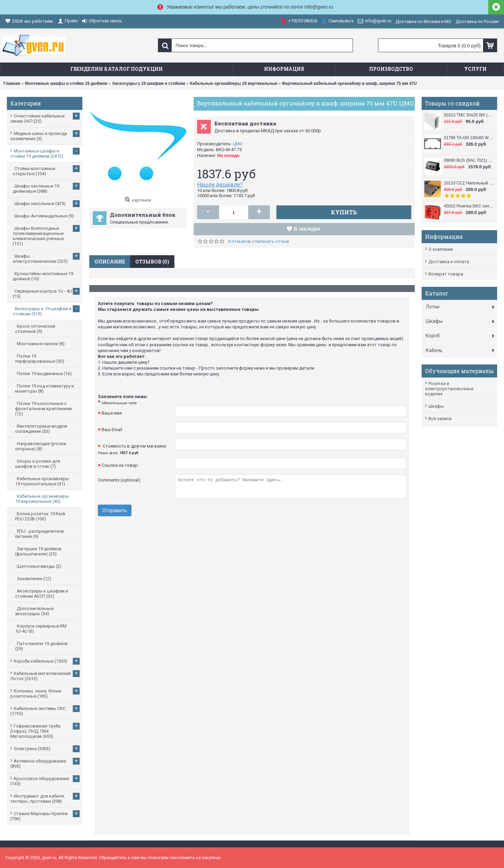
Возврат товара (446, 274)
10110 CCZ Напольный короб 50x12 (469, 183)
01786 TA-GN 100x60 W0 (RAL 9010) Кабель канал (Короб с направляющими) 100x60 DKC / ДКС (469, 138)
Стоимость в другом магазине (132, 449)
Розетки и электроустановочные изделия (449, 389)
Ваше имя (112, 413)
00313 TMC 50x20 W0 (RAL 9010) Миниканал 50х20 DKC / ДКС (469, 115)
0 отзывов (239, 241)
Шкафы (436, 406)
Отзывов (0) (152, 262)
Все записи (440, 419)
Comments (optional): (119, 480)
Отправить (115, 510)
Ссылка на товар (120, 465)
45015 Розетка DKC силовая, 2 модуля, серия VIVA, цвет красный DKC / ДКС (469, 206)
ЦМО (238, 144)
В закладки (307, 229)
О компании (441, 249)
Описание (110, 262)
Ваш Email (112, 430)
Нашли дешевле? (220, 185)
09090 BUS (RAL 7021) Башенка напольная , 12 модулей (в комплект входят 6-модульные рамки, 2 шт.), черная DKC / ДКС (469, 160)
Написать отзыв (272, 241)
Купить (344, 212)
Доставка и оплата (449, 262)
